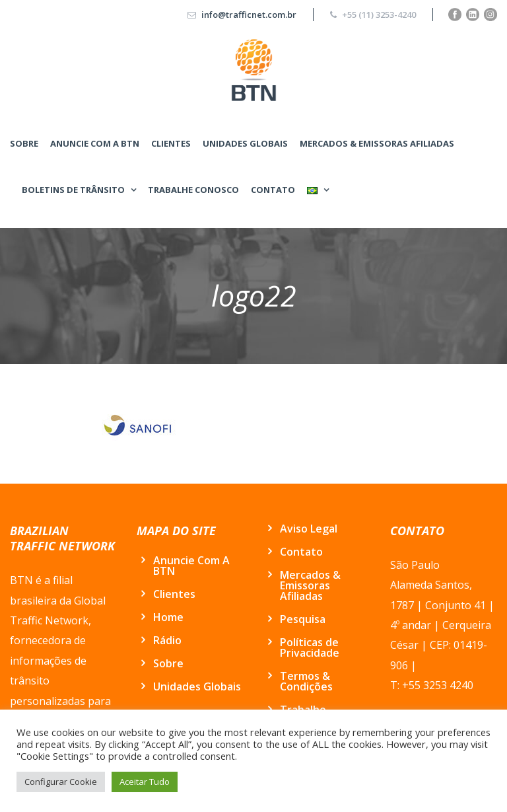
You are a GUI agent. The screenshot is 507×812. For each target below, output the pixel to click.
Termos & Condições (306, 681)
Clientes (171, 143)
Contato (273, 190)
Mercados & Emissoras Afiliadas (377, 143)
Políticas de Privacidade (310, 647)
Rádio (167, 640)
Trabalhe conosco (193, 190)
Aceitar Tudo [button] (145, 782)
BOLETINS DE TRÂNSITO (73, 190)
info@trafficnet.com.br (249, 15)
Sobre (24, 143)
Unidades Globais (245, 143)
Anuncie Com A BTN (95, 143)
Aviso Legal (309, 529)
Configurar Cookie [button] (61, 782)
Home (168, 617)
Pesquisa (303, 619)
